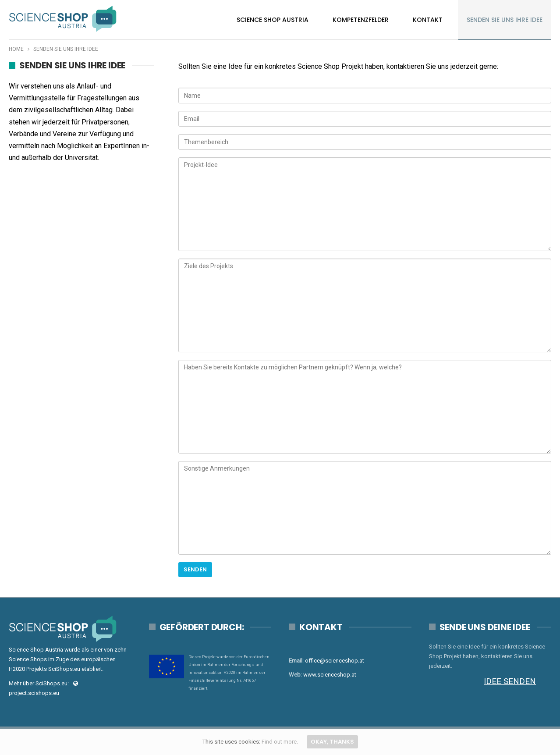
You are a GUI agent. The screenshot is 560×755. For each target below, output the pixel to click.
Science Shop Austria (273, 20)
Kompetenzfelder (361, 20)
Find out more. (280, 742)
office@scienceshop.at (335, 661)
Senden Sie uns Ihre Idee (505, 20)
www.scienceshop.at (330, 675)
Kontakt (428, 20)
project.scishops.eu (34, 693)
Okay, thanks (332, 742)
